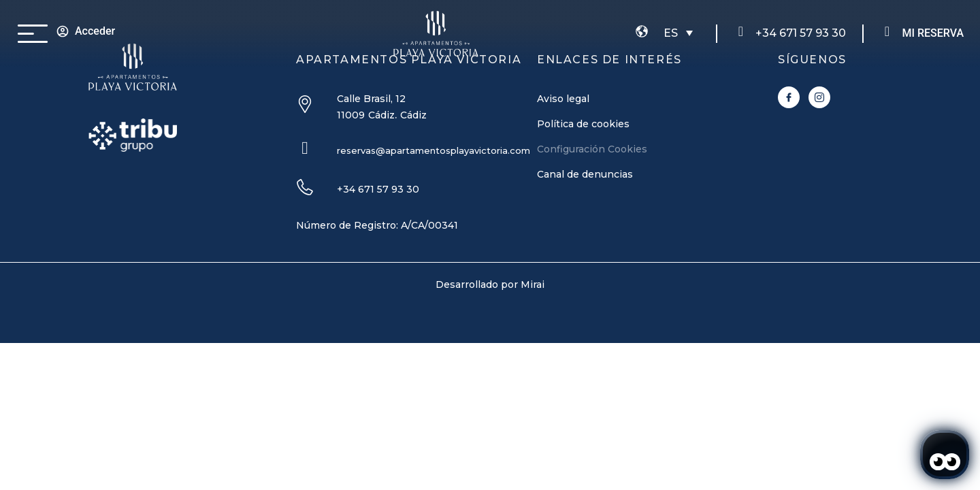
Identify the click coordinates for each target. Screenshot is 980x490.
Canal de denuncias (585, 174)
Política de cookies (583, 124)
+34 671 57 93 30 (801, 33)
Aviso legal (563, 99)
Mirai (533, 284)
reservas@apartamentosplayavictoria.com (434, 150)
